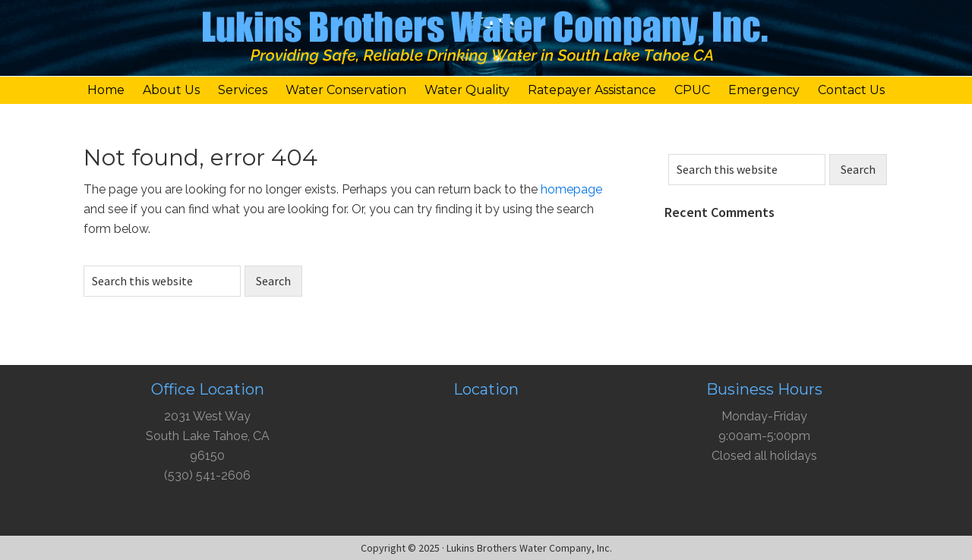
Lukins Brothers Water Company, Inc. (486, 42)
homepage (571, 189)
